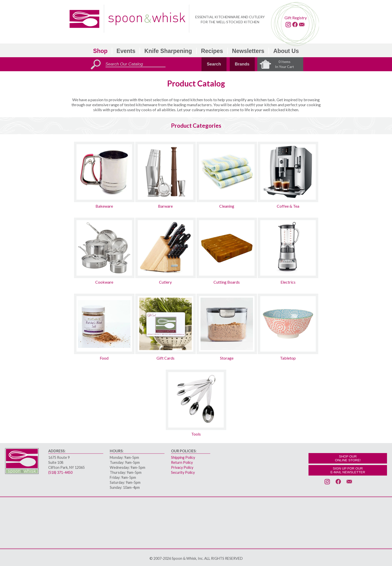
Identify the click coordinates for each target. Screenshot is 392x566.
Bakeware (104, 206)
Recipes (212, 51)
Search (214, 64)
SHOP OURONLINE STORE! (348, 458)
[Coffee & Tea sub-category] (288, 172)
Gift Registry (296, 18)
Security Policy (183, 472)
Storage (227, 358)
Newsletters (248, 51)
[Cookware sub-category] (104, 248)
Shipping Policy (183, 457)
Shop (100, 51)
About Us (286, 51)
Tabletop (288, 358)
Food (104, 358)
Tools (196, 434)
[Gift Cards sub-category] (165, 324)
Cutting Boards (227, 282)
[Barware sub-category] (165, 172)
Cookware (104, 282)
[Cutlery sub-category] (165, 248)
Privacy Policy (182, 467)
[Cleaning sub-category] (227, 172)
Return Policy (182, 462)
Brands (242, 64)
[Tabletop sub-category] (288, 324)
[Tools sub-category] (196, 400)
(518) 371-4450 (60, 472)
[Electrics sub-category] (288, 248)
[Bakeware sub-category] (104, 172)
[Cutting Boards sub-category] (227, 248)
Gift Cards (165, 358)
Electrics (288, 282)
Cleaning (227, 206)
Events (126, 51)
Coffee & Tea (288, 206)
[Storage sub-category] (227, 324)
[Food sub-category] (104, 324)
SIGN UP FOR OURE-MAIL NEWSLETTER (348, 470)
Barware (165, 206)
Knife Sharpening (168, 51)
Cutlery (165, 282)
